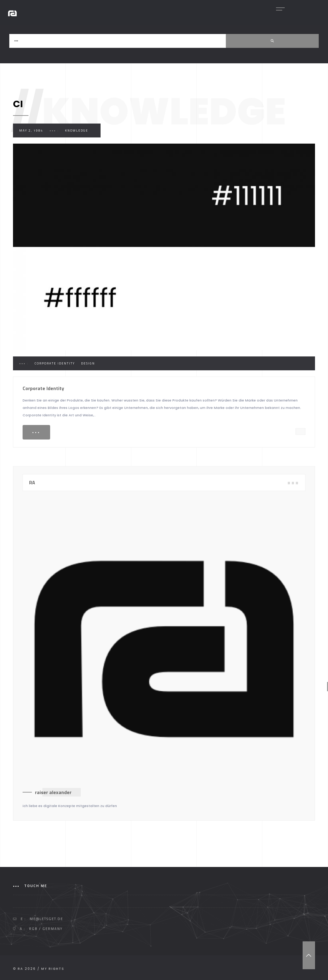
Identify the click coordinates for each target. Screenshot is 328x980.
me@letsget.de (46, 919)
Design (88, 363)
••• (36, 432)
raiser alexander (53, 792)
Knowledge (77, 130)
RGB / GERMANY (46, 929)
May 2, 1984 (31, 130)
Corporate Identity (55, 363)
